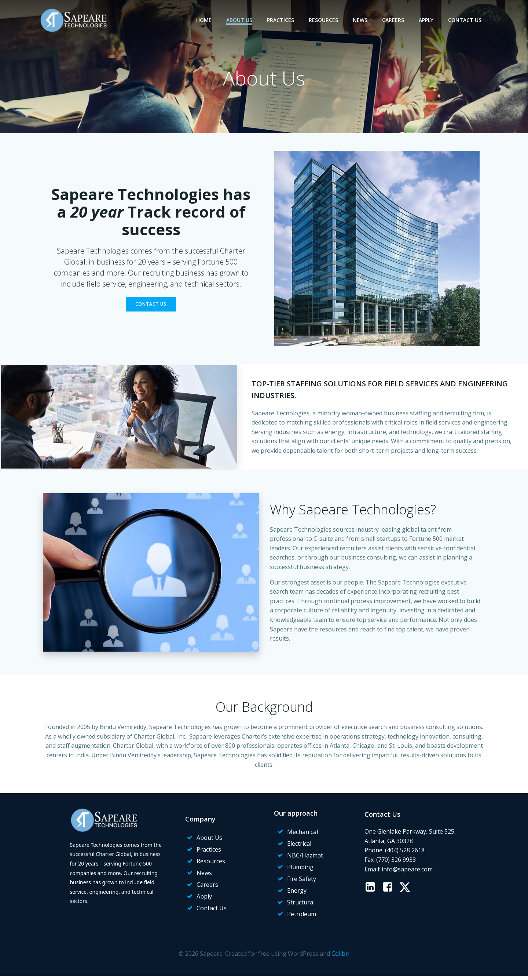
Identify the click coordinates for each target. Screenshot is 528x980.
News (361, 20)
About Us (240, 20)
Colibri (340, 958)
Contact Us (466, 20)
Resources (324, 20)
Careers (394, 20)
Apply (427, 20)
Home (205, 20)
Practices (282, 20)
